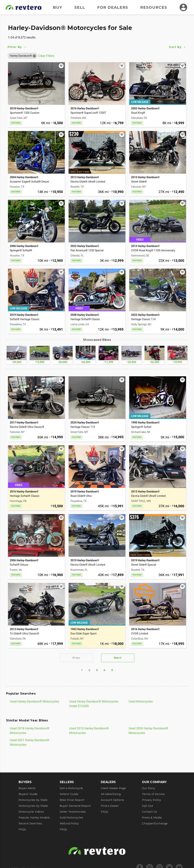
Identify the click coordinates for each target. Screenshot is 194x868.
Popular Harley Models (34, 818)
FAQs (22, 829)
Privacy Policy (151, 800)
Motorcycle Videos (31, 812)
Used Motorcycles (141, 701)
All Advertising (111, 794)
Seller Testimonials (73, 812)
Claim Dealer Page (113, 788)
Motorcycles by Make (33, 806)
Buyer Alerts (27, 788)
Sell (80, 7)
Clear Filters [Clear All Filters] (46, 56)
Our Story (148, 788)
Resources (154, 7)
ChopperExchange (155, 823)
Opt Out (147, 806)
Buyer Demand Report (75, 806)
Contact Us (149, 812)
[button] (21, 56)
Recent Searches (30, 823)
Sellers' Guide (69, 794)
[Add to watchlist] (61, 66)
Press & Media (152, 818)
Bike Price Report (72, 800)
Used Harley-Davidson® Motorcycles (34, 701)
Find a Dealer (110, 806)
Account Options (112, 800)
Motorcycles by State (33, 800)
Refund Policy (69, 823)
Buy (57, 7)
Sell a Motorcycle (71, 788)
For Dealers (113, 7)
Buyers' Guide (28, 794)
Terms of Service (153, 794)
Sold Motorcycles (71, 818)
